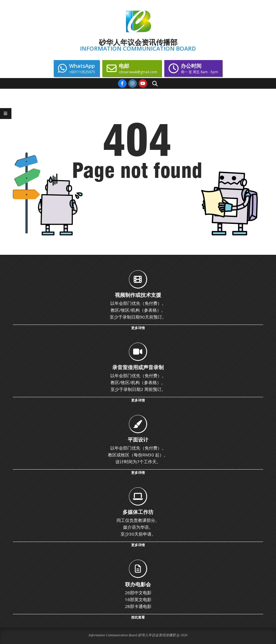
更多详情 (138, 328)
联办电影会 (138, 584)
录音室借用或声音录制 (138, 367)
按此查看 (138, 617)
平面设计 (138, 440)
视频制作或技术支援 (138, 295)
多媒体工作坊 (138, 512)
